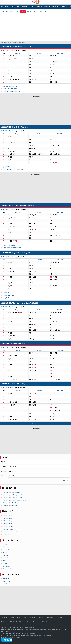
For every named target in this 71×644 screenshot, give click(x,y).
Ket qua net (49, 618)
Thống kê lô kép (7, 521)
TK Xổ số (25, 7)
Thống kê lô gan (8, 515)
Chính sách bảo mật (33, 622)
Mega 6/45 (6, 563)
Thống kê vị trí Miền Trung (10, 506)
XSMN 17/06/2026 (22, 127)
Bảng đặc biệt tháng (8, 295)
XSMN (13, 7)
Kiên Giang (6, 547)
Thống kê (39, 7)
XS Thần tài (6, 566)
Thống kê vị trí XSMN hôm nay (11, 91)
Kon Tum (5, 555)
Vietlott (22, 622)
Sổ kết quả (63, 7)
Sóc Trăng (60, 53)
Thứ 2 (12, 11)
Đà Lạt (5, 552)
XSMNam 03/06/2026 (23, 253)
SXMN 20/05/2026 (20, 343)
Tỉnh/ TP (4, 476)
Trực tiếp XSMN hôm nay (10, 86)
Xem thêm (36, 424)
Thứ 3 (18, 11)
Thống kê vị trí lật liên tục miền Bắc (13, 495)
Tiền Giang (6, 550)
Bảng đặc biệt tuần (8, 293)
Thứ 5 (29, 11)
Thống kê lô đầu (8, 524)
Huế (4, 561)
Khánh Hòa (6, 558)
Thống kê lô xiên (8, 518)
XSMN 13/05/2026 (22, 384)
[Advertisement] (35, 26)
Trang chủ (3, 43)
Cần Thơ (39, 53)
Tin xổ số (55, 7)
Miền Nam (5, 11)
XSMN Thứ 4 (9, 50)
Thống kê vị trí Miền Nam (10, 503)
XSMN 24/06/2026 (25, 46)
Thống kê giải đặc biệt (9, 245)
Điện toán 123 (7, 569)
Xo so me (59, 618)
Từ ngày (4, 467)
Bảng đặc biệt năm (8, 298)
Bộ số (3, 462)
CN (45, 11)
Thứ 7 (40, 11)
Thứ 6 (34, 11)
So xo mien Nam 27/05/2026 (28, 303)
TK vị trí (32, 7)
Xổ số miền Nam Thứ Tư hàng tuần (13, 169)
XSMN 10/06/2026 (27, 205)
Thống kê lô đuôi (8, 526)
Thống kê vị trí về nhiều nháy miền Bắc (14, 500)
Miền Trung (6, 581)
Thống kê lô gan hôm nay (10, 89)
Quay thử (47, 7)
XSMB (7, 7)
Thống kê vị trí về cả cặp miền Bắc (13, 498)
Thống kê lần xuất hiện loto (11, 532)
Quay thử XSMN (7, 167)
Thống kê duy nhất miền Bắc (11, 492)
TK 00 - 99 (6, 535)
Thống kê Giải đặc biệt (9, 529)
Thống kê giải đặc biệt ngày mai (12, 248)
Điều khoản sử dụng (49, 622)
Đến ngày (4, 471)
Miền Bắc (5, 544)
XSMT (18, 7)
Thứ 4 (23, 11)
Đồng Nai (18, 53)
